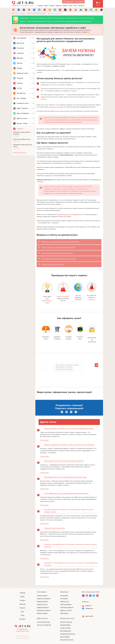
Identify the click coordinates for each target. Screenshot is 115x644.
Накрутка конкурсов (43, 607)
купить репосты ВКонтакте (64, 111)
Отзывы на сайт (23, 103)
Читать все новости (19, 153)
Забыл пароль (64, 613)
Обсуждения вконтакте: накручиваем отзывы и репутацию (66, 477)
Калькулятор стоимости (44, 610)
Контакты (81, 6)
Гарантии (58, 6)
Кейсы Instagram (65, 637)
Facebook (20, 48)
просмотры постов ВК (56, 107)
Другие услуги (22, 118)
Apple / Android (22, 108)
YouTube (20, 83)
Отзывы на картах (65, 628)
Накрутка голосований (44, 599)
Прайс (46, 6)
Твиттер (20, 63)
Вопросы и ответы (42, 613)
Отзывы (52, 6)
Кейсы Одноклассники (67, 640)
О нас (75, 6)
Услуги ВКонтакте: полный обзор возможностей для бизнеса (66, 493)
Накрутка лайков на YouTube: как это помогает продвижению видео (69, 428)
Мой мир (20, 58)
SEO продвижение (66, 631)
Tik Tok (19, 88)
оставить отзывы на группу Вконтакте (69, 214)
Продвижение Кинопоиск (68, 634)
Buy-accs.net (24, 18)
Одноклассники (22, 73)
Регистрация (79, 2)
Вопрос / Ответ (22, 123)
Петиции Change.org (66, 622)
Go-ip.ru (23, 21)
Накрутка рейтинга (42, 601)
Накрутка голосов (42, 604)
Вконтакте (20, 43)
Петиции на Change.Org (44, 625)
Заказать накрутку (42, 596)
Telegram (20, 78)
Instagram (20, 53)
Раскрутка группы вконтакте (55, 528)
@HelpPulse (89, 608)
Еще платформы (23, 113)
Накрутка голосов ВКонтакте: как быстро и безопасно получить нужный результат (70, 546)
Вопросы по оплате (66, 610)
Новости (65, 6)
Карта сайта (89, 616)
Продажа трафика (65, 625)
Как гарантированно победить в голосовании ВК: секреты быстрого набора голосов (69, 511)
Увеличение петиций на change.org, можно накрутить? (64, 461)
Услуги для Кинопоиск (44, 622)
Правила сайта (65, 601)
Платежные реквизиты (67, 607)
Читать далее (44, 440)
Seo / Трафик (21, 98)
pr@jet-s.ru (89, 606)
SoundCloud (21, 93)
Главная (40, 6)
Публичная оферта (66, 604)
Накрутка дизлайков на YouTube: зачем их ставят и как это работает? (69, 445)
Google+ (20, 68)
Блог (71, 6)
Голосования (21, 38)
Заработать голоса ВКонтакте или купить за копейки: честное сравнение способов (71, 564)
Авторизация (70, 2)
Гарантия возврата (63, 296)
